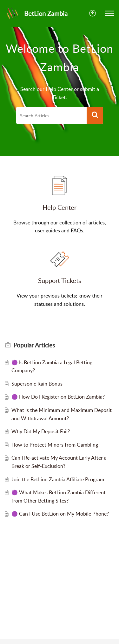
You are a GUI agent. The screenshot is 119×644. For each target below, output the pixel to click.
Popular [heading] (34, 345)
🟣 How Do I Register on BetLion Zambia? (58, 397)
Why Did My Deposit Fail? (41, 431)
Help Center (60, 207)
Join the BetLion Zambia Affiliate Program (58, 479)
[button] (93, 13)
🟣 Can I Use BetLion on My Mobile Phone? (60, 514)
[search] (51, 115)
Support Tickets (60, 280)
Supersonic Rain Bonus (37, 384)
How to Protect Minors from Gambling (55, 445)
